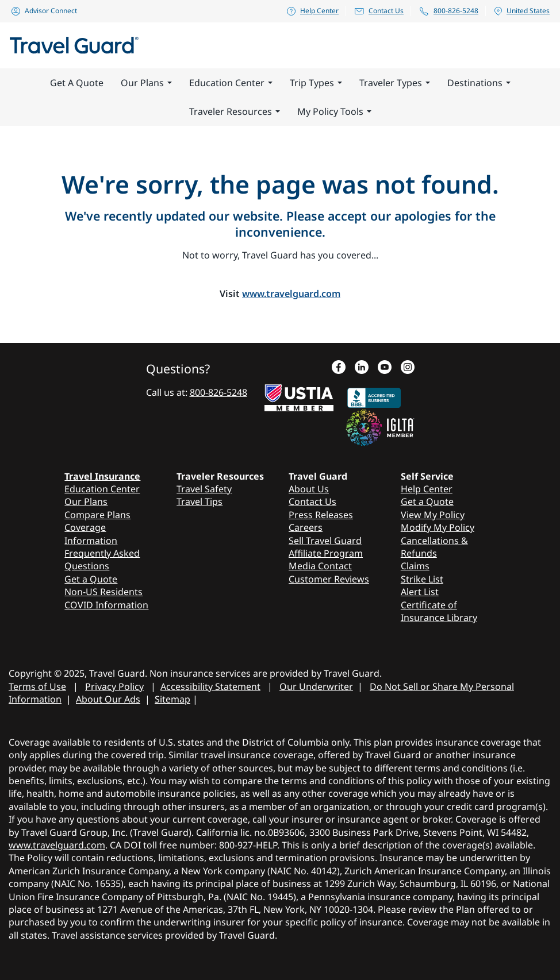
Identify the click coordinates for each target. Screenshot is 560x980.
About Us (309, 489)
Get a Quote (91, 579)
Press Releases (321, 515)
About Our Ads (108, 699)
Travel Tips (200, 501)
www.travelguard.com (291, 294)
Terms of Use (37, 686)
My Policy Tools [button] (334, 111)
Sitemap (172, 699)
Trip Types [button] (316, 83)
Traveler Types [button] (395, 83)
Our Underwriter (316, 686)
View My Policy (433, 515)
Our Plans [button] (146, 83)
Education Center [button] (231, 83)
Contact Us (379, 11)
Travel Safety (204, 489)
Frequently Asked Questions (102, 560)
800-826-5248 (448, 11)
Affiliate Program (326, 553)
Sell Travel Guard (325, 541)
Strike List (422, 579)
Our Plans (86, 501)
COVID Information (106, 605)
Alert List (420, 592)
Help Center (312, 11)
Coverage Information (91, 534)
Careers (306, 527)
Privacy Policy (114, 686)
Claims (415, 566)
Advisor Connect (44, 11)
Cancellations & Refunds (434, 547)
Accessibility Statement (210, 686)
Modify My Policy (438, 527)
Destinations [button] (479, 83)
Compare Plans (97, 515)
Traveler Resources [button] (235, 111)
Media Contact (320, 566)
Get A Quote (77, 83)
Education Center (102, 489)
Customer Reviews (329, 579)
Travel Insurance (102, 476)
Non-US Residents (103, 592)
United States (521, 11)
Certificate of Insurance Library (439, 611)
